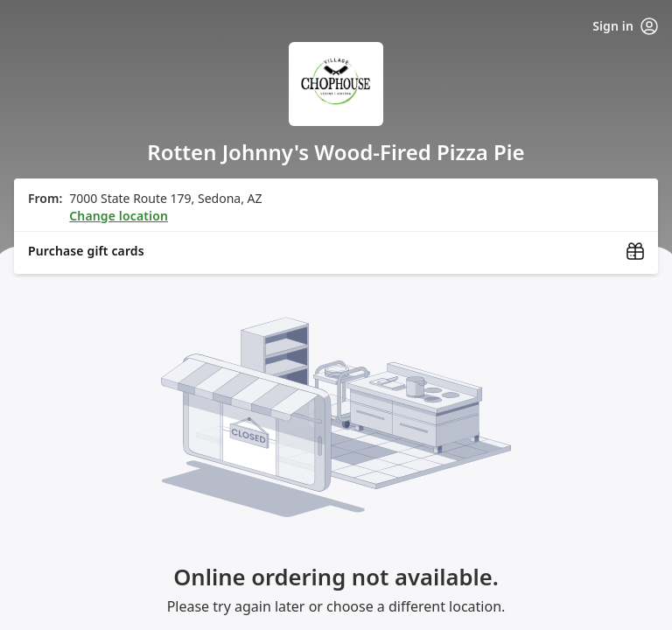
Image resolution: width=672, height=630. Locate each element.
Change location (119, 216)
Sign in (625, 26)
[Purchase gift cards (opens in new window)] (336, 251)
